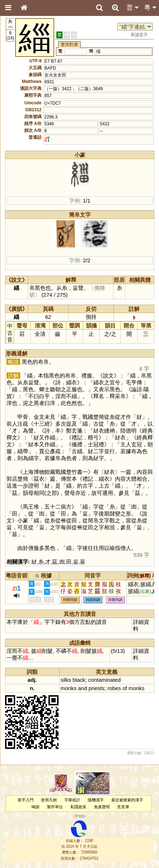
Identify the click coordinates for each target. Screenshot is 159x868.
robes (114, 688)
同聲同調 (115, 600)
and (83, 688)
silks (66, 680)
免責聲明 (102, 807)
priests (96, 688)
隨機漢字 (96, 800)
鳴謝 (35, 807)
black (79, 680)
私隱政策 (78, 807)
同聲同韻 (70, 600)
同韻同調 (93, 600)
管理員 (80, 817)
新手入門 (26, 800)
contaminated (104, 680)
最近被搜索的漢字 (127, 800)
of (125, 688)
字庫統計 (72, 800)
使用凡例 (49, 800)
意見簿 (123, 807)
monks (69, 688)
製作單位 (55, 807)
